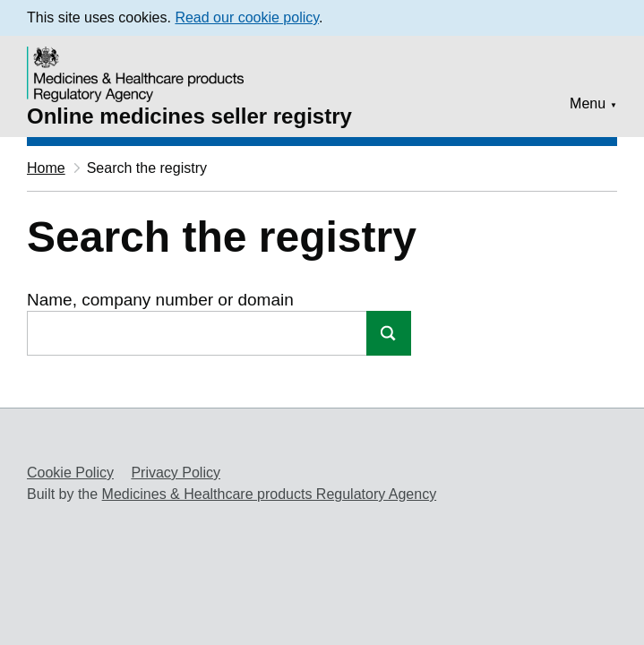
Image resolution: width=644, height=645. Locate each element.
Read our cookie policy (247, 17)
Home (46, 168)
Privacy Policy (176, 473)
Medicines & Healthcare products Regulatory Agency (270, 494)
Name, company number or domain (160, 300)
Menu (588, 103)
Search (389, 333)
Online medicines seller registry (189, 116)
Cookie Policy (70, 473)
